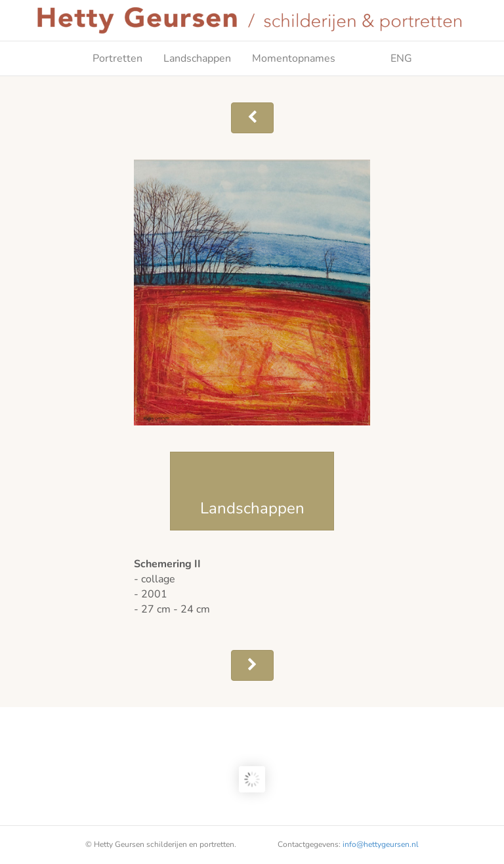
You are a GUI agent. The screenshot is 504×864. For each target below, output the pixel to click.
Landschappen (197, 58)
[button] (252, 118)
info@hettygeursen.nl (381, 844)
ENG (384, 58)
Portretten (117, 58)
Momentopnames (294, 58)
